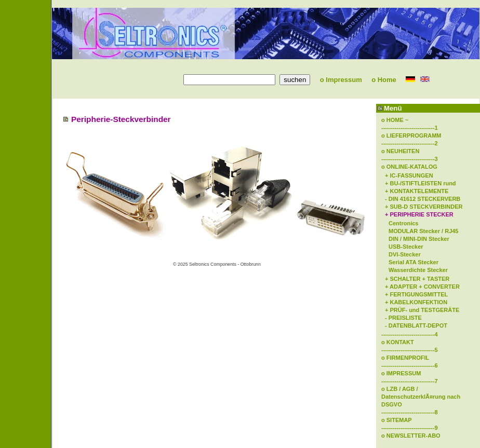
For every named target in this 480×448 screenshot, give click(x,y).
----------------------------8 (410, 412)
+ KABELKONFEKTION (416, 302)
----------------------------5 (410, 350)
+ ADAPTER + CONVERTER (422, 287)
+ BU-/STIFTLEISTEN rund (421, 183)
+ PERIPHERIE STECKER (419, 214)
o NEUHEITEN (400, 151)
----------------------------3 (410, 159)
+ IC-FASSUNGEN (409, 175)
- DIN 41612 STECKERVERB (423, 199)
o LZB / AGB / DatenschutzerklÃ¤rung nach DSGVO (421, 397)
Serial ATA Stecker (414, 262)
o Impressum (337, 80)
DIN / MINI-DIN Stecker (419, 239)
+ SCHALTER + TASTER (417, 279)
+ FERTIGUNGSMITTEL (416, 294)
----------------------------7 (410, 381)
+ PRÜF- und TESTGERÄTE (422, 310)
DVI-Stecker (405, 254)
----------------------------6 (410, 365)
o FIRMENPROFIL (405, 358)
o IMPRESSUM (401, 373)
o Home (380, 80)
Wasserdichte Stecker (418, 270)
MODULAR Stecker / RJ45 (424, 231)
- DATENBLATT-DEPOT (416, 325)
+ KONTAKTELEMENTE (417, 191)
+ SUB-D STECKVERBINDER (424, 207)
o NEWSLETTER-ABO (411, 436)
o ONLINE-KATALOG (409, 167)
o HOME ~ (395, 120)
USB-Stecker (406, 247)
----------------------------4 (410, 334)
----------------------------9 (410, 428)
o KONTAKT (398, 342)
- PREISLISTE (403, 318)
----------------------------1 (410, 128)
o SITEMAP (397, 420)
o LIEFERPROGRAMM (411, 135)
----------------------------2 (410, 143)
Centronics (403, 223)
